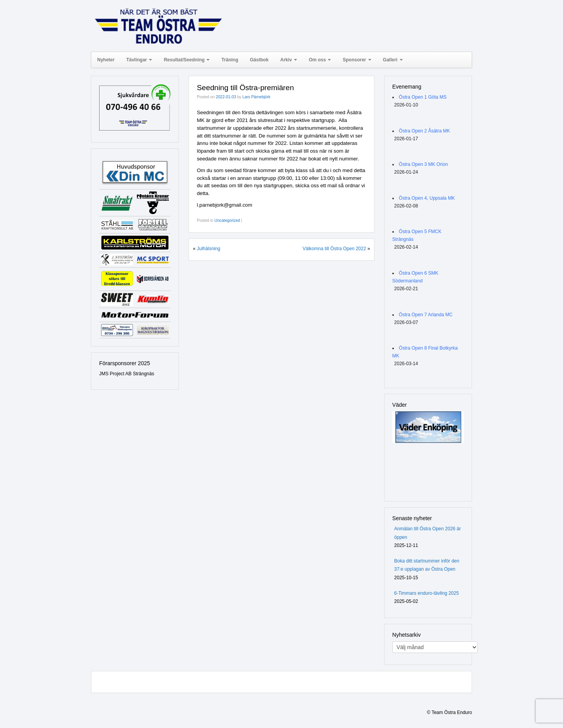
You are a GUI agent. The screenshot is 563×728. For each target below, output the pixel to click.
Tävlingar (139, 60)
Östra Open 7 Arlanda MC (426, 315)
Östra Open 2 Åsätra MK (424, 131)
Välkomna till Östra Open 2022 (334, 249)
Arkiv (289, 60)
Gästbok (259, 60)
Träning (230, 60)
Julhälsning (208, 249)
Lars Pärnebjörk (257, 97)
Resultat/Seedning (187, 60)
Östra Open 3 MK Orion (423, 164)
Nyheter (106, 60)
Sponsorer (357, 60)
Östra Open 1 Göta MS (423, 97)
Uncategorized (227, 220)
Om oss (320, 60)
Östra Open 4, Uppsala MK (427, 198)
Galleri (393, 60)
